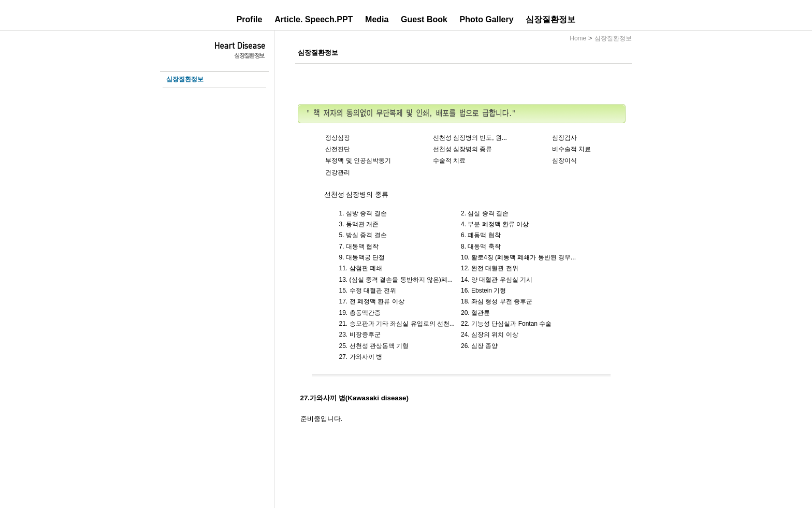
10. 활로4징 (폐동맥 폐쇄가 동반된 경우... (518, 257)
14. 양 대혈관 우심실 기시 (497, 280)
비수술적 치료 (571, 149)
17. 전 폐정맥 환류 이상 (372, 301)
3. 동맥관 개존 (359, 224)
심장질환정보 (550, 19)
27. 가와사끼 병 (361, 357)
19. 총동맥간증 (360, 313)
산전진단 (338, 149)
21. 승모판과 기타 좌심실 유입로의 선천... (397, 324)
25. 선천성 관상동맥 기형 (374, 346)
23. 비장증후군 (360, 335)
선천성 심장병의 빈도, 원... (470, 138)
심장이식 (564, 161)
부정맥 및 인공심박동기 (358, 161)
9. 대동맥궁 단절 (362, 257)
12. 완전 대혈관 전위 (490, 268)
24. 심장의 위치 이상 (490, 335)
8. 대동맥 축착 (481, 246)
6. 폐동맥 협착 (481, 235)
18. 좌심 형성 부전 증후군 (497, 301)
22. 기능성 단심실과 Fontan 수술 (506, 324)
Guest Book (424, 19)
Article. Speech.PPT (314, 19)
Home (578, 38)
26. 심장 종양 (479, 346)
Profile (250, 19)
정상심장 (338, 138)
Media (377, 19)
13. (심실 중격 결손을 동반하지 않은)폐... (396, 280)
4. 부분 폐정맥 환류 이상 (495, 224)
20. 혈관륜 (475, 313)
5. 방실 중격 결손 (363, 235)
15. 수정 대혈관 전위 (368, 291)
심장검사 (564, 138)
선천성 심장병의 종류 (463, 149)
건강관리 (338, 172)
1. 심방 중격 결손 (363, 213)
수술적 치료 (449, 161)
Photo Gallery (487, 19)
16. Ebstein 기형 (483, 291)
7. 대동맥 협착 (359, 246)
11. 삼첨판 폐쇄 (361, 268)
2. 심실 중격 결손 (485, 213)
